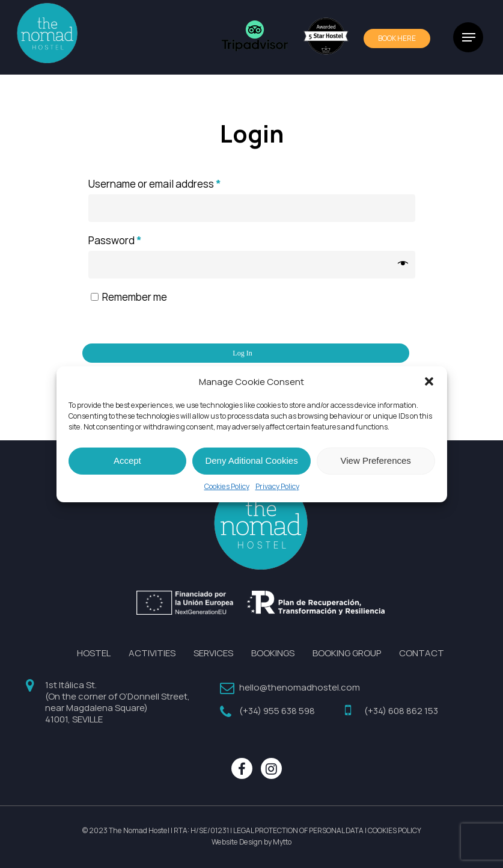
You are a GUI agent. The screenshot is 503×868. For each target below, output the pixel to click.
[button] (429, 381)
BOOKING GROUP (347, 653)
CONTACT (422, 653)
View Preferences (376, 460)
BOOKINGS (273, 653)
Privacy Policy (277, 487)
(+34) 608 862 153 (401, 711)
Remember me (135, 297)
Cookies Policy (227, 487)
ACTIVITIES (152, 653)
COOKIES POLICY (395, 831)
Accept (127, 460)
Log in (242, 353)
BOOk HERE (397, 38)
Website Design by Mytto (251, 842)
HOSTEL (94, 653)
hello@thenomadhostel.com (300, 687)
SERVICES (213, 653)
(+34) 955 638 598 (277, 711)
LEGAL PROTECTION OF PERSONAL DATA (298, 831)
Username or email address (155, 184)
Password (115, 241)
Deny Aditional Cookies (251, 460)
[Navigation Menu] (469, 37)
